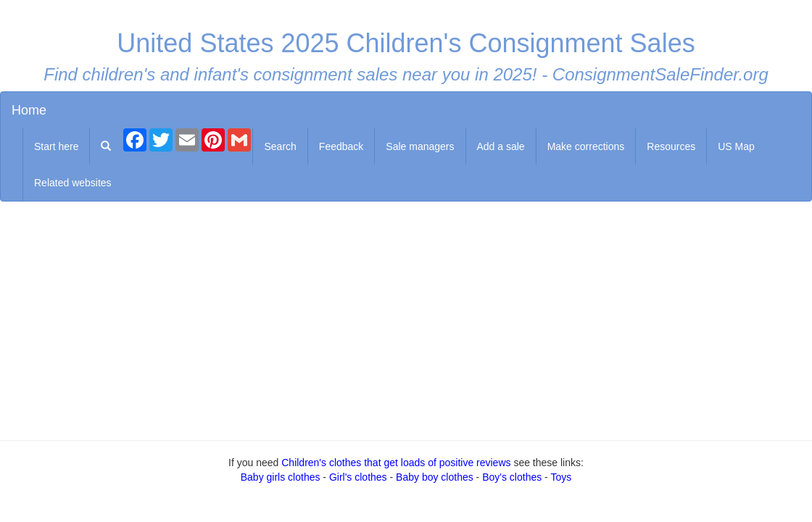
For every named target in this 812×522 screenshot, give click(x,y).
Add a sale (501, 146)
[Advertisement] (406, 318)
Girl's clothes (358, 477)
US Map (736, 146)
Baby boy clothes (435, 477)
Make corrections (586, 146)
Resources (671, 146)
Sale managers (420, 146)
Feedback (341, 146)
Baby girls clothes (281, 477)
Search (280, 146)
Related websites (73, 183)
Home (29, 110)
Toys (561, 477)
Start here (56, 146)
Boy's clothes (512, 477)
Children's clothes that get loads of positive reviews (396, 463)
